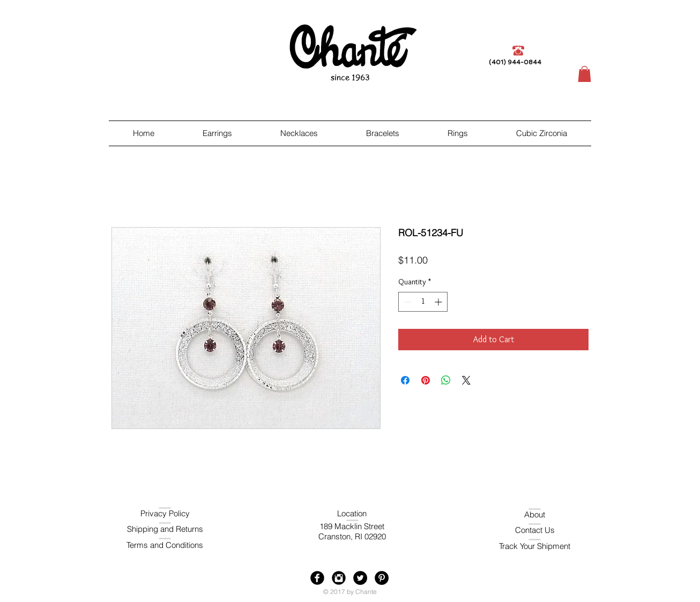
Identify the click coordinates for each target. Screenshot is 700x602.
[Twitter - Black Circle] (360, 578)
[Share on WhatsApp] (446, 380)
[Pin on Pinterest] (426, 380)
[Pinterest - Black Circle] (382, 578)
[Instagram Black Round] (339, 578)
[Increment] (439, 302)
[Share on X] (466, 380)
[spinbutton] (423, 302)
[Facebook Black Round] (317, 578)
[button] (584, 74)
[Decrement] (407, 302)
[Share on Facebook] (405, 380)
